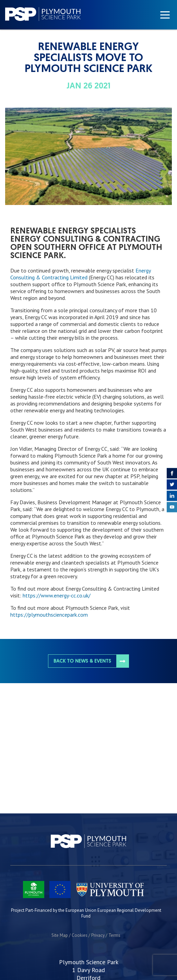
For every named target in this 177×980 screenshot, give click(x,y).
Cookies (80, 935)
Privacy (98, 935)
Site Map (60, 935)
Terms (114, 935)
